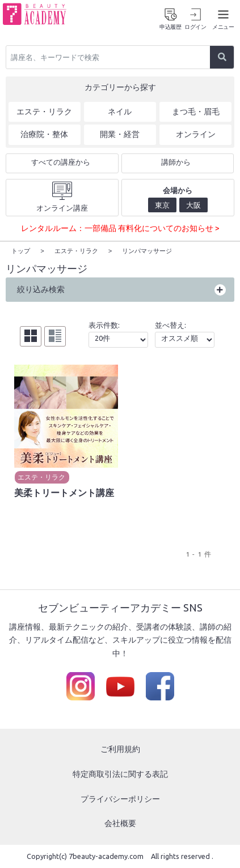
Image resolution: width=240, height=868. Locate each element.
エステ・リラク (41, 476)
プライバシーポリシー (120, 798)
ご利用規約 (120, 749)
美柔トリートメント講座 (64, 492)
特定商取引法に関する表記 (120, 773)
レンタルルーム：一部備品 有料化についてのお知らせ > (120, 228)
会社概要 (120, 823)
